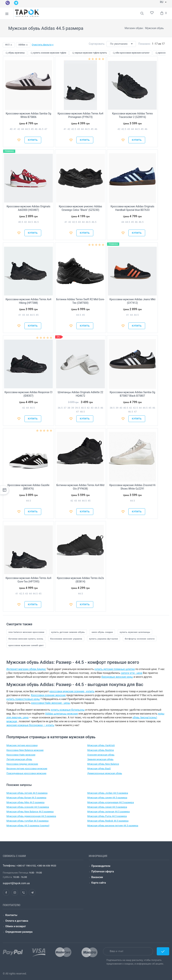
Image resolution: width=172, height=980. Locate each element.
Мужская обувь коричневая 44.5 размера (111, 802)
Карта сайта (99, 883)
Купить (33, 140)
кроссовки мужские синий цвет (26, 645)
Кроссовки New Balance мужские (25, 750)
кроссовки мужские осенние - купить (72, 691)
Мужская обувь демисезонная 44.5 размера (31, 816)
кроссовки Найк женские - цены (51, 703)
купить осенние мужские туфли (48, 53)
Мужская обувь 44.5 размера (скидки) (28, 826)
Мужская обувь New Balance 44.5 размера (30, 812)
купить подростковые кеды (23, 699)
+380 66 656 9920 (46, 866)
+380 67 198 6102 (26, 866)
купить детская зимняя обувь (68, 632)
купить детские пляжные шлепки (115, 669)
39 (73, 408)
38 (69, 408)
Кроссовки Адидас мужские (22, 764)
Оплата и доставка (17, 921)
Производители (101, 866)
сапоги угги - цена (131, 673)
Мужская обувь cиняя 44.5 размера (107, 798)
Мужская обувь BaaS (99, 769)
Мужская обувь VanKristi (101, 745)
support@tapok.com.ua (16, 883)
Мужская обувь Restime (101, 750)
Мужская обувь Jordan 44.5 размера (108, 793)
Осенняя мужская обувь (101, 755)
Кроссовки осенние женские (48, 695)
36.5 (60, 408)
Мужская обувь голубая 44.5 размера (27, 821)
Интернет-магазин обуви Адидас (26, 669)
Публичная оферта (103, 871)
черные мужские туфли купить (89, 53)
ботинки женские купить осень (26, 639)
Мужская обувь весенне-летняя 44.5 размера (113, 826)
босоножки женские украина (66, 639)
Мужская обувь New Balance (103, 764)
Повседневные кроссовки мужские (26, 773)
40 (11, 129)
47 (46, 129)
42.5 (74, 129)
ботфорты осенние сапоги (140, 639)
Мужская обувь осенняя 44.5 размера (28, 807)
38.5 (112, 408)
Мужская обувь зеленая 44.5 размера (109, 812)
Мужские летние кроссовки (22, 745)
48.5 (82, 412)
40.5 (21, 222)
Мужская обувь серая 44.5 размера (107, 807)
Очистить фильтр (43, 45)
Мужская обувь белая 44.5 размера (26, 798)
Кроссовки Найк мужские (21, 755)
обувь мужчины (15, 53)
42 (19, 129)
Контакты (11, 915)
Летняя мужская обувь (19, 759)
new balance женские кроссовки (26, 632)
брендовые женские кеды (117, 677)
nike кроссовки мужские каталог (131, 53)
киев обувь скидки (102, 632)
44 (23, 129)
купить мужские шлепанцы (135, 632)
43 (78, 129)
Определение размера (19, 932)
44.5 (27, 129)
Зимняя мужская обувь (100, 759)
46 (36, 129)
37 (65, 408)
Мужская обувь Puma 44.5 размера (107, 816)
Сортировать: (97, 44)
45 (32, 129)
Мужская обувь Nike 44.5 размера (25, 802)
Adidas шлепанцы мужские (61, 714)
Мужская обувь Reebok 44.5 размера (108, 821)
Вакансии (97, 877)
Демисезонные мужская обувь (105, 773)
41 (15, 129)
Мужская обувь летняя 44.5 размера (27, 793)
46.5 (41, 129)
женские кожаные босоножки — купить (30, 725)
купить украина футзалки (103, 639)
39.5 (77, 408)
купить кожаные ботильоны (68, 710)
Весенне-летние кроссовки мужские (27, 769)
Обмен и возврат (16, 926)
